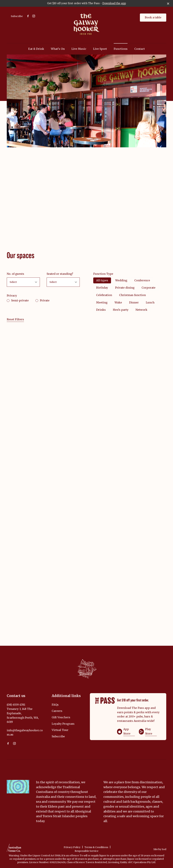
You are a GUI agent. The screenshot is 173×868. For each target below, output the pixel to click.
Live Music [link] (79, 49)
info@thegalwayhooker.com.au (25, 732)
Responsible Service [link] (86, 851)
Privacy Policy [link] (72, 847)
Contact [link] (140, 49)
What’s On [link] (58, 49)
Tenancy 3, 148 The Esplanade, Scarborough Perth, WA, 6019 (23, 715)
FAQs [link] (55, 705)
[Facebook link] (28, 16)
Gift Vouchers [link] (61, 717)
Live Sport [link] (100, 49)
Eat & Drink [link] (36, 49)
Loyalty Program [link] (63, 724)
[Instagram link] (34, 16)
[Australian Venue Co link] (14, 849)
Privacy (12, 296)
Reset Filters (15, 319)
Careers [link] (57, 711)
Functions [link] (121, 49)
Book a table (153, 17)
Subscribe (17, 16)
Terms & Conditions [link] (96, 847)
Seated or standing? (60, 274)
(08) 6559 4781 (16, 705)
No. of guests (15, 274)
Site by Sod (160, 849)
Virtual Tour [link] (60, 730)
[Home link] (86, 24)
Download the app (114, 3)
